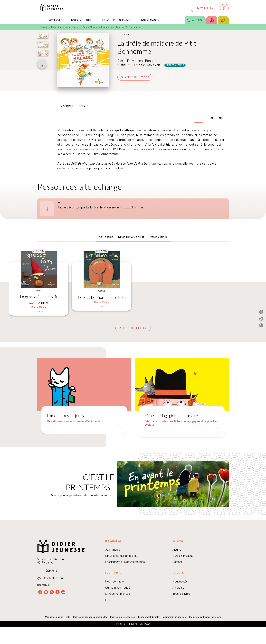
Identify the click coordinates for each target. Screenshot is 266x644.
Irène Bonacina (148, 61)
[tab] (42, 20)
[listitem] (40, 592)
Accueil (44, 27)
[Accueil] (52, 8)
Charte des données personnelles (90, 617)
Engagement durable (149, 617)
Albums (75, 27)
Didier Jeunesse (59, 27)
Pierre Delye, (127, 61)
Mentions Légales (54, 617)
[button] (203, 8)
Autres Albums (90, 27)
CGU (68, 617)
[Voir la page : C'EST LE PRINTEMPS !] (133, 480)
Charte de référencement (123, 617)
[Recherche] (224, 8)
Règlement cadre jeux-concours (205, 617)
